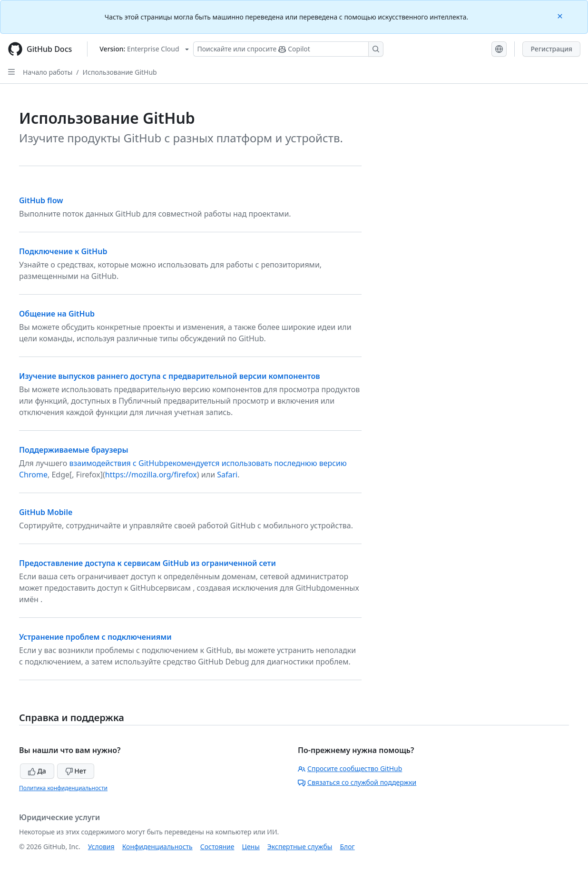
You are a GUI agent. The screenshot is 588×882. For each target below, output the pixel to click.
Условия (101, 847)
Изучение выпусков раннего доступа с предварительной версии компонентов (170, 376)
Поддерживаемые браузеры (74, 450)
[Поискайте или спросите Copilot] (288, 49)
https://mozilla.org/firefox (151, 475)
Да (37, 771)
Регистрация (551, 49)
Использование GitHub (120, 72)
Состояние (217, 847)
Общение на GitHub (57, 314)
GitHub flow (41, 200)
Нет (76, 771)
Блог (347, 847)
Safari (227, 475)
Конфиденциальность (157, 847)
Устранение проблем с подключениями (95, 637)
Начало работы (48, 72)
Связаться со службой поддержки (357, 782)
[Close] (561, 15)
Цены (251, 847)
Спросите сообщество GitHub (350, 768)
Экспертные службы (300, 847)
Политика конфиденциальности (63, 788)
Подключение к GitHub (63, 251)
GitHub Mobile (46, 512)
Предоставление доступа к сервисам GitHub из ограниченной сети (147, 563)
